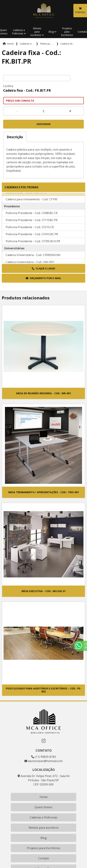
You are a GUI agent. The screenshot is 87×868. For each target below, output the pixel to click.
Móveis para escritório (36, 32)
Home (44, 797)
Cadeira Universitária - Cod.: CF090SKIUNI (33, 259)
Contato (44, 858)
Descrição (15, 137)
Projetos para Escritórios (67, 32)
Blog (51, 32)
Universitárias (14, 252)
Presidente (12, 210)
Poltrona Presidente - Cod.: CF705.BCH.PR (33, 245)
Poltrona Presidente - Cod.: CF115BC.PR (32, 224)
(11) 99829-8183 (44, 757)
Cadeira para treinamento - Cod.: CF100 (31, 203)
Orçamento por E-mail (43, 278)
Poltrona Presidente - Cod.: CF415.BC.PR (32, 238)
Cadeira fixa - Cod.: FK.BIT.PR (26, 196)
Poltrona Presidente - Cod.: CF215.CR (30, 231)
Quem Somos (43, 807)
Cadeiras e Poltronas (18, 32)
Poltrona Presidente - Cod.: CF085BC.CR (32, 217)
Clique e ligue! (43, 268)
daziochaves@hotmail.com (43, 761)
